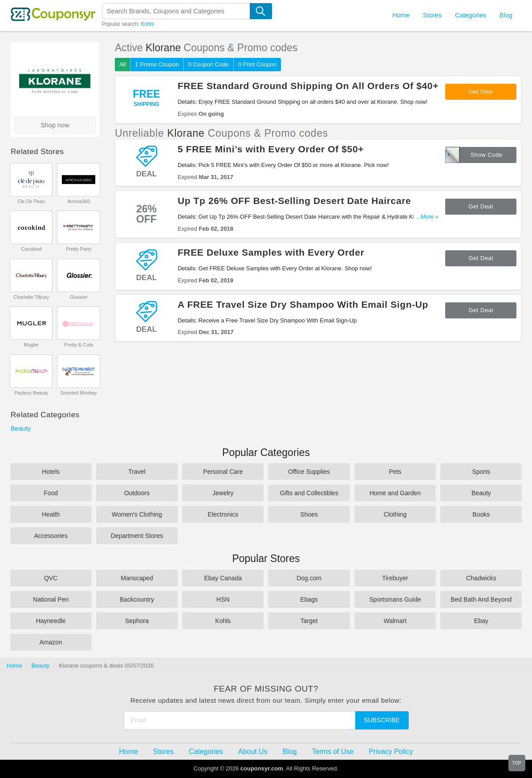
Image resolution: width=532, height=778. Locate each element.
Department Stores (137, 536)
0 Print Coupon (258, 64)
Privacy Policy (391, 752)
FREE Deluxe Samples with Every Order (271, 252)
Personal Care (223, 472)
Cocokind (31, 249)
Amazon (51, 642)
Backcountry (137, 599)
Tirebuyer (395, 578)
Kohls (147, 24)
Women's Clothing (137, 514)
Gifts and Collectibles (309, 493)
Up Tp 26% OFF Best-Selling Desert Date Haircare (294, 201)
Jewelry (223, 493)
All (122, 64)
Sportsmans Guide (395, 599)
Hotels (51, 472)
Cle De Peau (31, 201)
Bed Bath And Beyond (481, 599)
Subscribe (382, 720)
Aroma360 (79, 201)
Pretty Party (79, 249)
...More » (427, 217)
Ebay (481, 621)
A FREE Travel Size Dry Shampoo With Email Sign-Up (303, 304)
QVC (51, 578)
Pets (395, 472)
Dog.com (309, 578)
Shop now (55, 125)
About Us (253, 752)
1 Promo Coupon (157, 64)
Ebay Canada (223, 578)
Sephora (137, 621)
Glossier (78, 297)
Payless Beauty (31, 393)
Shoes (309, 514)
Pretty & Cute (79, 345)
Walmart (395, 621)
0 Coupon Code (209, 64)
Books (481, 514)
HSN (223, 599)
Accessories (51, 536)
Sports (481, 472)
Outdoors (137, 493)
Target (309, 621)
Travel (137, 472)
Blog (506, 15)
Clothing (395, 514)
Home (14, 666)
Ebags (309, 599)
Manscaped (137, 578)
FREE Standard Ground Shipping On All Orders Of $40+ (308, 86)
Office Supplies (309, 472)
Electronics (223, 514)
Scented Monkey (79, 393)
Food (51, 493)
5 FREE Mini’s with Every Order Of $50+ (271, 149)
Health (51, 514)
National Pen (51, 599)
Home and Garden (395, 493)
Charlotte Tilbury (31, 297)
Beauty (21, 428)
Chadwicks (481, 578)
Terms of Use (333, 752)
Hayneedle (51, 621)
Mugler (31, 345)
